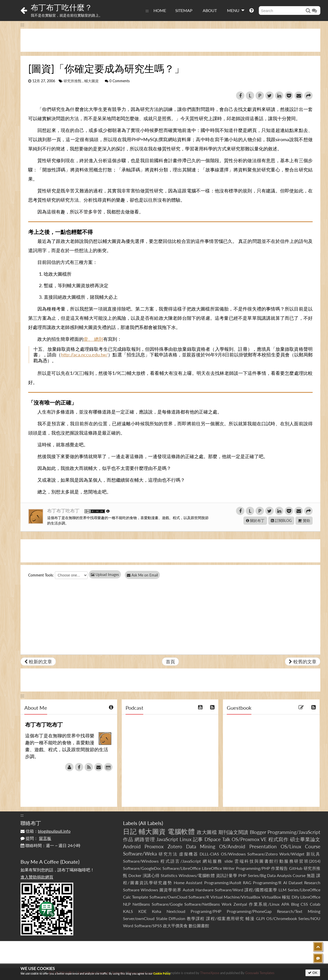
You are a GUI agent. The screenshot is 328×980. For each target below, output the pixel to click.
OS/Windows (233, 854)
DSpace (213, 839)
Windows (149, 890)
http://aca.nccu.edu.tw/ (84, 355)
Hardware (204, 890)
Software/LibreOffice (182, 868)
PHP (242, 875)
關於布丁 (255, 520)
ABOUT (210, 10)
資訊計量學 (227, 875)
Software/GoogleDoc (142, 868)
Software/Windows (141, 861)
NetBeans (141, 904)
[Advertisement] (170, 40)
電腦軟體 (181, 831)
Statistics (169, 875)
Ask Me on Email (144, 575)
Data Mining (201, 846)
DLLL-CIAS (209, 854)
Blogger (258, 832)
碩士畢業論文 (305, 839)
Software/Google (167, 904)
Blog (295, 904)
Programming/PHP (253, 868)
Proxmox (154, 846)
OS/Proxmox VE (249, 839)
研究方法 (168, 854)
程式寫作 (278, 839)
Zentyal (240, 904)
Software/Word (229, 890)
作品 (128, 839)
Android (132, 846)
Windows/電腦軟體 (197, 875)
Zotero (175, 846)
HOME (160, 10)
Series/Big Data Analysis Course (277, 875)
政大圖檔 (207, 832)
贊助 (304, 520)
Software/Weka (140, 854)
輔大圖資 (91, 81)
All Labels (151, 823)
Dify (295, 897)
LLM (283, 890)
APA (285, 904)
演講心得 (151, 875)
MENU (236, 10)
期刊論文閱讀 (233, 832)
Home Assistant (188, 883)
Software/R (199, 897)
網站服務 (213, 861)
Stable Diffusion (171, 918)
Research (312, 883)
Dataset (296, 883)
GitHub (296, 868)
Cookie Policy (162, 973)
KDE (142, 911)
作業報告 (280, 868)
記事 (198, 839)
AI (285, 883)
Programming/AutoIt (223, 883)
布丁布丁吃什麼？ (61, 7)
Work (227, 904)
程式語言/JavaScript (181, 861)
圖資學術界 (170, 890)
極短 (286, 897)
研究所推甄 (73, 81)
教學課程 (196, 918)
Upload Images (105, 575)
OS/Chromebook (282, 918)
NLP (127, 904)
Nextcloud (176, 911)
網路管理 (145, 839)
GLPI (260, 918)
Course (313, 846)
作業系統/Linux (264, 904)
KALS (128, 911)
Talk (226, 839)
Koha (157, 911)
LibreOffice (310, 897)
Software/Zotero (263, 854)
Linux (186, 839)
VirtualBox (271, 897)
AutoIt (188, 890)
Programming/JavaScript (294, 832)
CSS (304, 904)
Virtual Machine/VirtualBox (235, 897)
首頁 (170, 662)
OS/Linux (291, 846)
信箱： (45, 831)
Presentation (263, 846)
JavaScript (167, 839)
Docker (135, 875)
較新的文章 (38, 662)
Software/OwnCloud (168, 897)
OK (313, 973)
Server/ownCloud (139, 918)
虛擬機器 (189, 854)
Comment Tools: (41, 575)
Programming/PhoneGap (249, 911)
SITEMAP (184, 10)
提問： (36, 838)
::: (147, 10)
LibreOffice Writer (218, 868)
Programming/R (267, 883)
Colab (315, 904)
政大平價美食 (175, 926)
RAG (247, 883)
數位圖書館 (199, 926)
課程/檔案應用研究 (225, 918)
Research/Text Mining (299, 911)
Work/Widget (292, 854)
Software (131, 890)
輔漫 (250, 918)
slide (229, 861)
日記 (130, 831)
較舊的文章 (303, 662)
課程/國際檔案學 (261, 890)
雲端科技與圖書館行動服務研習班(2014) (277, 861)
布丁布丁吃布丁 (64, 511)
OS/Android (232, 846)
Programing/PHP (206, 911)
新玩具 (313, 854)
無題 (311, 875)
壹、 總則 (93, 339)
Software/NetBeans (202, 904)
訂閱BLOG (281, 520)
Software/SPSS (148, 926)
